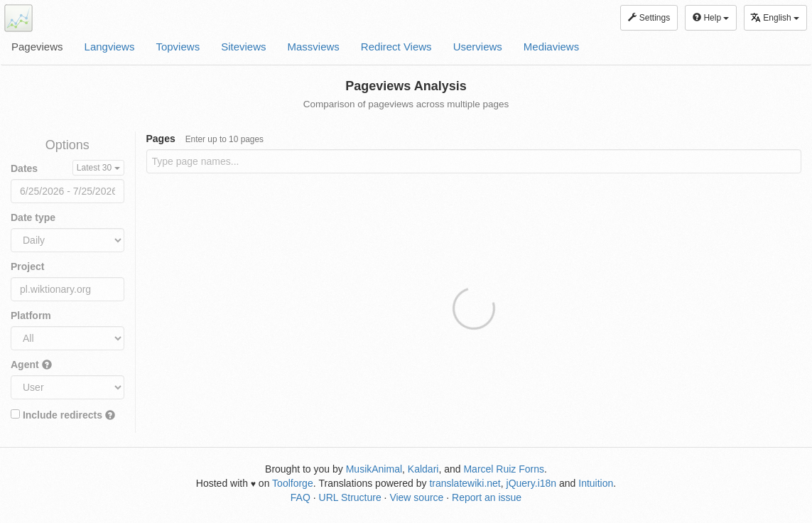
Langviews (110, 47)
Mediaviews (551, 47)
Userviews (478, 47)
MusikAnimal (374, 469)
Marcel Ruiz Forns (504, 469)
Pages (205, 139)
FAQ (301, 497)
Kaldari (423, 469)
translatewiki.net (465, 483)
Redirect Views (396, 47)
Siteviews (243, 47)
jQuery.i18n (532, 483)
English (775, 17)
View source (416, 497)
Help (711, 18)
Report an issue (487, 497)
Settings (649, 18)
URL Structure (350, 497)
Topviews (178, 47)
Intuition (596, 483)
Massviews (314, 47)
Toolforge (293, 483)
